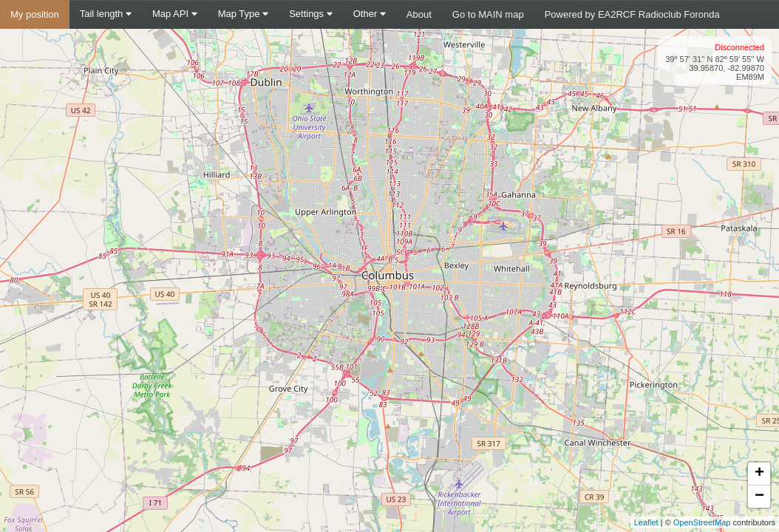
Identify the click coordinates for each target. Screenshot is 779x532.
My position (35, 14)
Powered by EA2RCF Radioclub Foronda (632, 14)
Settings (311, 14)
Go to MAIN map (488, 14)
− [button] (759, 497)
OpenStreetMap (702, 522)
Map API (175, 14)
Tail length (106, 14)
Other (370, 14)
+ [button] (759, 474)
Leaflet (646, 522)
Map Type (243, 14)
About (419, 14)
